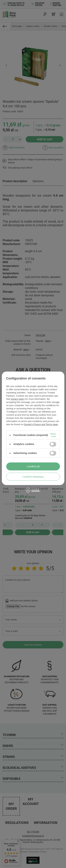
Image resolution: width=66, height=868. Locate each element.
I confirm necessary (33, 477)
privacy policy (18, 399)
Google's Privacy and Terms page (41, 424)
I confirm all (33, 466)
